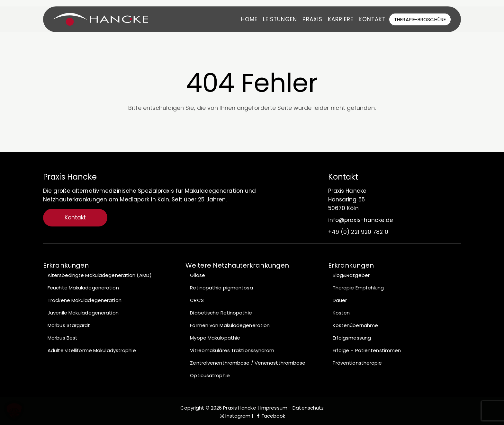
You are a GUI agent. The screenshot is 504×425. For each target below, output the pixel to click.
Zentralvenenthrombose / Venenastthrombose (248, 363)
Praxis (308, 19)
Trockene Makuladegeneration (85, 300)
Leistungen (276, 19)
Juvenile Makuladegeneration (83, 313)
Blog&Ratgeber (351, 275)
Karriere (336, 19)
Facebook (270, 416)
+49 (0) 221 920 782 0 (358, 232)
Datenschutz (308, 408)
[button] (14, 411)
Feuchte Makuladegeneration (83, 288)
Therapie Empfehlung (358, 288)
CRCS (197, 300)
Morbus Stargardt (69, 325)
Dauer (340, 300)
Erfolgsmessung (352, 338)
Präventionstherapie (357, 363)
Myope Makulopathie (215, 338)
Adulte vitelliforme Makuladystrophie (92, 350)
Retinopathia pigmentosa (221, 288)
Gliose (198, 275)
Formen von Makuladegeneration (230, 325)
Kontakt (368, 19)
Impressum (273, 408)
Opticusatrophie (210, 375)
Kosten (341, 313)
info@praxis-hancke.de (361, 220)
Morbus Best (63, 338)
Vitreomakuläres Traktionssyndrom (232, 350)
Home (245, 19)
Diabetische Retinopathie (221, 313)
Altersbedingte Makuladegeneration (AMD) (100, 275)
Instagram (234, 416)
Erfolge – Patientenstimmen (367, 350)
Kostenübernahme (355, 325)
